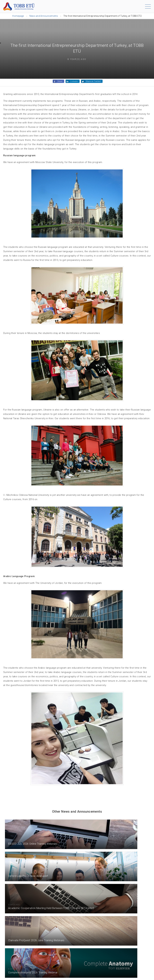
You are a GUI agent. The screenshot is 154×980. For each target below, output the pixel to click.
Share (60, 82)
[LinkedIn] (103, 970)
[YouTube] (74, 970)
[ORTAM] (151, 970)
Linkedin (74, 82)
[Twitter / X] (45, 970)
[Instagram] (15, 970)
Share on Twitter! (93, 82)
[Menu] (148, 7)
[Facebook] (133, 970)
